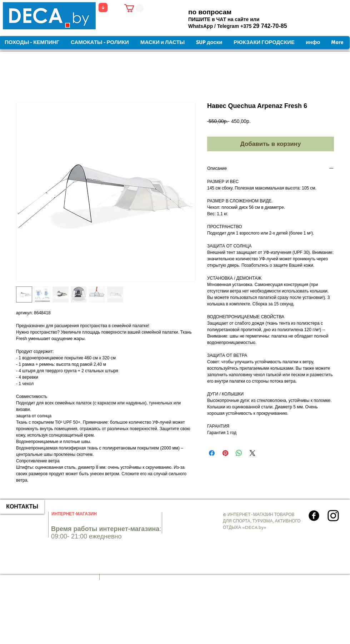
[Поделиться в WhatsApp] (239, 453)
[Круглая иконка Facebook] (314, 516)
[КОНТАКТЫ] (22, 507)
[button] (134, 8)
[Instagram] (333, 516)
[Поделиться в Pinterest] (225, 453)
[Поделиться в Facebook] (212, 453)
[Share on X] (252, 453)
